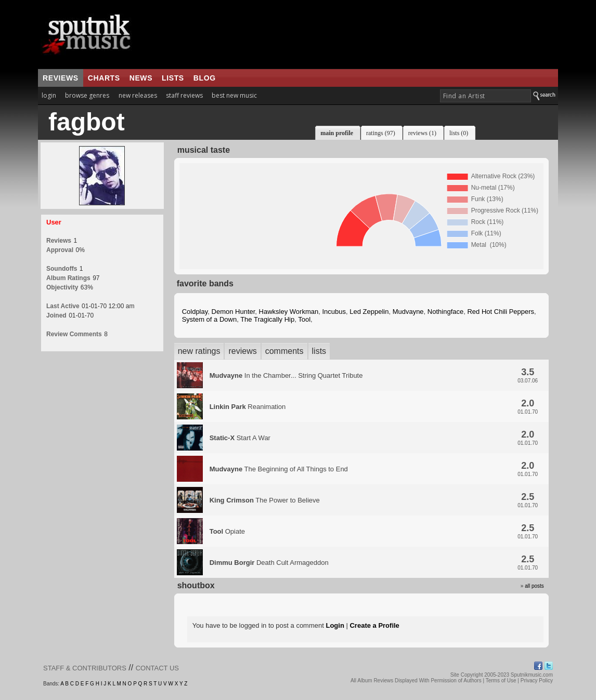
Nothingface (445, 312)
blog (205, 78)
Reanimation (248, 407)
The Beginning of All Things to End (279, 469)
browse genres (87, 95)
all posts (534, 586)
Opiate (227, 531)
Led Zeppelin (369, 312)
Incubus (334, 312)
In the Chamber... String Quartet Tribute (286, 375)
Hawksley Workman (289, 312)
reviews (61, 78)
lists (173, 78)
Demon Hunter (234, 312)
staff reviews (184, 95)
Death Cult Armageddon (269, 563)
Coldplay (195, 312)
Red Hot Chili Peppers (501, 312)
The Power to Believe (265, 500)
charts (104, 78)
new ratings (199, 351)
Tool (304, 319)
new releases (138, 95)
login (49, 95)
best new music (234, 95)
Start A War (240, 438)
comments (284, 351)
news (141, 78)
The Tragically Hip (267, 319)
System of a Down (210, 319)
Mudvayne (408, 312)
